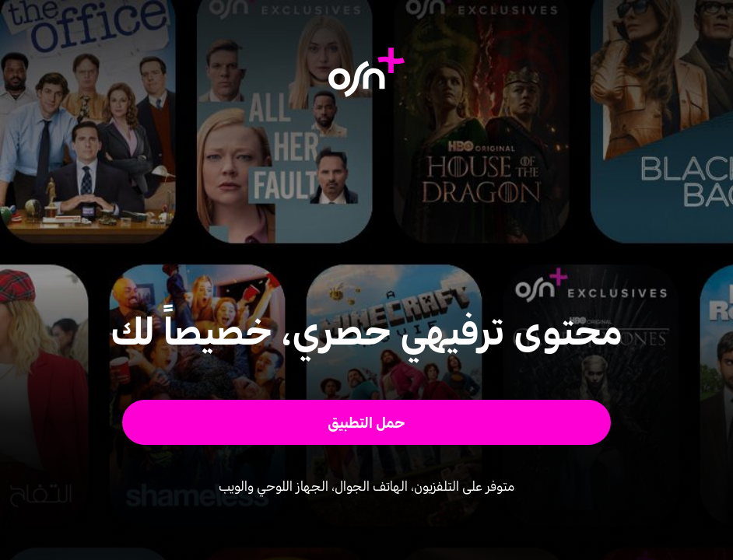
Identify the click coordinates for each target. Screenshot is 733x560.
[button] (366, 422)
